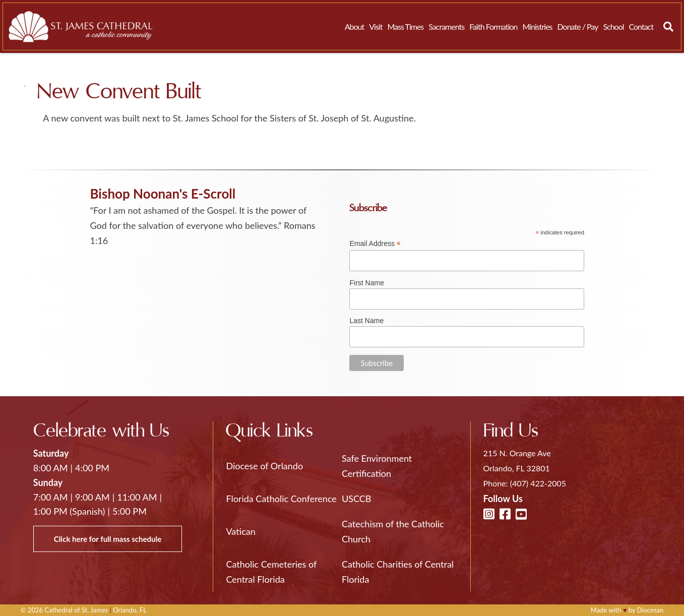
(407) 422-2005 (538, 483)
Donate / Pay (578, 26)
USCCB (356, 499)
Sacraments (446, 26)
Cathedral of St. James (76, 610)
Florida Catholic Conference (281, 499)
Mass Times (405, 26)
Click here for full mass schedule (108, 539)
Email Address (375, 244)
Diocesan (650, 610)
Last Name (366, 321)
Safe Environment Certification (377, 466)
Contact (641, 26)
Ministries (537, 26)
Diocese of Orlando (264, 466)
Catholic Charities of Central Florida (398, 572)
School (613, 26)
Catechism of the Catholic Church (393, 531)
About (355, 26)
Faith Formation (493, 26)
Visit (376, 26)
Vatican (240, 531)
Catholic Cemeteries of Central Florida (271, 572)
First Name (366, 283)
